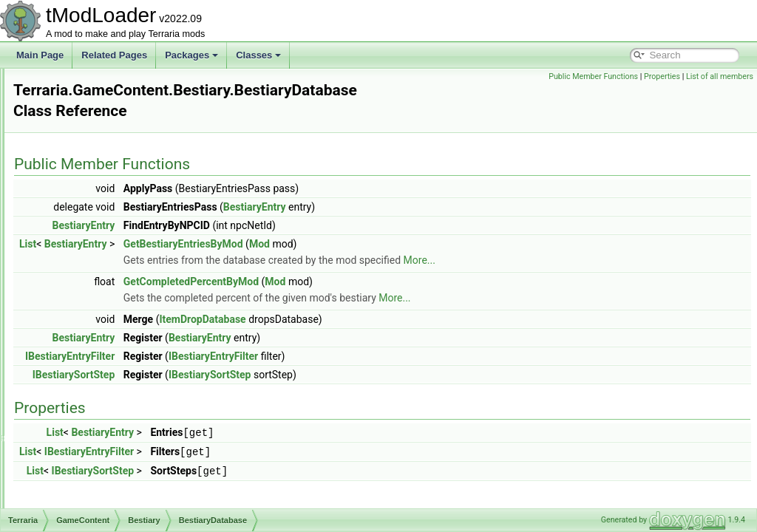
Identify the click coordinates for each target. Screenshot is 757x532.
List (213, 228)
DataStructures (90, 214)
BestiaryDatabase (119, 296)
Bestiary (88, 279)
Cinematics (82, 198)
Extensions (71, 100)
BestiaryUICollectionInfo (132, 377)
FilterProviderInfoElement (134, 507)
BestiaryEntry (111, 328)
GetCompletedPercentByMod (376, 266)
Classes (258, 55)
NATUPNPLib (75, 117)
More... (604, 245)
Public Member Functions (593, 76)
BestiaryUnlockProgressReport (145, 393)
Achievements (88, 149)
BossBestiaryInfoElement (134, 426)
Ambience (92, 263)
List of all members (720, 76)
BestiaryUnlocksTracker (131, 409)
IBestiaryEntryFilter (255, 341)
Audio (72, 166)
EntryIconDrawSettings (129, 491)
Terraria (64, 133)
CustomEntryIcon (118, 474)
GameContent (88, 231)
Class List (56, 84)
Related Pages (114, 55)
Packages (191, 55)
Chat (70, 182)
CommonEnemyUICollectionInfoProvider (164, 442)
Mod (444, 228)
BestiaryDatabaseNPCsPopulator (150, 312)
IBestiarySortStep (259, 359)
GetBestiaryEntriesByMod (368, 228)
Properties (662, 76)
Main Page (40, 55)
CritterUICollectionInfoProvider (144, 458)
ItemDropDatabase (387, 304)
